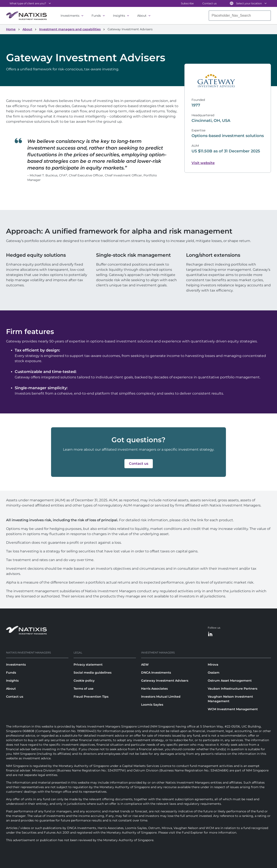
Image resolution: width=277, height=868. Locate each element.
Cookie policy (84, 681)
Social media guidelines (93, 673)
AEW (145, 665)
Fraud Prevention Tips (91, 697)
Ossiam (214, 673)
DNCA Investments (156, 673)
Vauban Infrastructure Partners (233, 689)
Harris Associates (154, 689)
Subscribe (187, 3)
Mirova (213, 665)
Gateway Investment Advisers (165, 681)
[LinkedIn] (210, 634)
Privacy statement (88, 665)
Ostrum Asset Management (230, 681)
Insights (119, 16)
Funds (96, 16)
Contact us (209, 3)
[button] (139, 464)
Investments (70, 16)
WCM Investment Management (233, 709)
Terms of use (84, 689)
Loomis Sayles (152, 705)
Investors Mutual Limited (161, 697)
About (142, 16)
